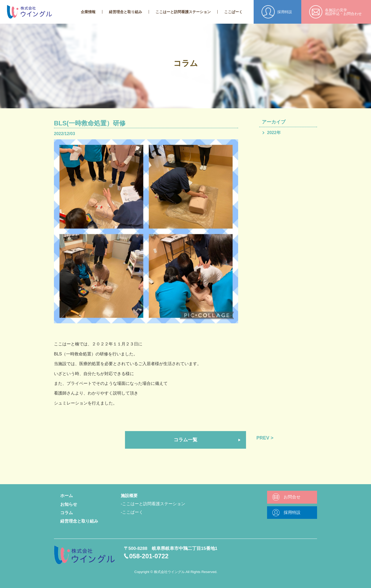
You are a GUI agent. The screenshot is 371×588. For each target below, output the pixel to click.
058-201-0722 (149, 556)
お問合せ (292, 497)
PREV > (265, 438)
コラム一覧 (185, 440)
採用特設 (292, 512)
